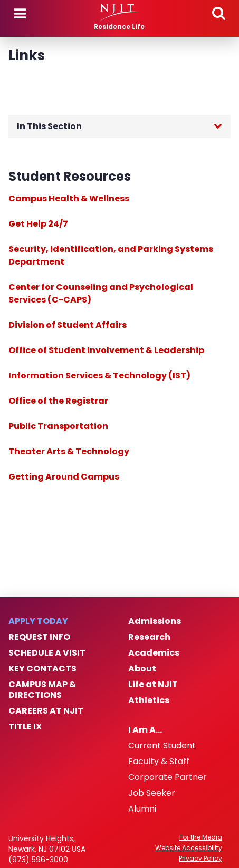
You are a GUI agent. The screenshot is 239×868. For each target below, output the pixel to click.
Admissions (155, 621)
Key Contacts (42, 669)
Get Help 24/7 (38, 224)
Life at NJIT (153, 685)
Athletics (149, 700)
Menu (20, 14)
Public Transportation (58, 426)
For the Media (201, 837)
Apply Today (38, 621)
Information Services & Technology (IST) (99, 376)
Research (149, 637)
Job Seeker (152, 793)
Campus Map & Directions (42, 690)
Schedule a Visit (47, 653)
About (142, 669)
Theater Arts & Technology (69, 451)
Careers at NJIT (46, 711)
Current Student (162, 746)
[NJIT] (119, 13)
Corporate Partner (168, 777)
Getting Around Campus (64, 477)
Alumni (142, 809)
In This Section (49, 126)
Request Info (39, 637)
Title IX (25, 727)
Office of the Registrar (58, 401)
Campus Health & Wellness (69, 198)
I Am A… (145, 730)
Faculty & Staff (159, 762)
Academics (154, 653)
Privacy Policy (200, 859)
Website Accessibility (189, 848)
